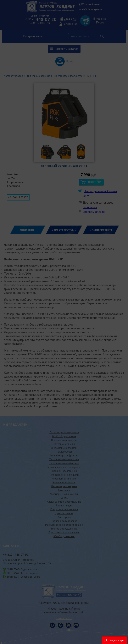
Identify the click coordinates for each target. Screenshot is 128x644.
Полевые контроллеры (64, 440)
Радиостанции (64, 506)
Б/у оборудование (64, 536)
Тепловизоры (64, 452)
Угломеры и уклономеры (64, 494)
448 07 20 (40, 19)
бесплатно (90, 207)
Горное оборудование (64, 529)
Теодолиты (64, 490)
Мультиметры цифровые (64, 456)
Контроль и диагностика (64, 509)
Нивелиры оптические (64, 479)
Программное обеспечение (64, 532)
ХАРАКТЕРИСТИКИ (64, 230)
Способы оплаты (94, 212)
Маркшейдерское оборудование (64, 525)
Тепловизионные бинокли (64, 463)
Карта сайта (64, 618)
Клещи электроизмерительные (64, 502)
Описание (27, 230)
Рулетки (64, 498)
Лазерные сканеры (64, 444)
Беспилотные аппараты (64, 448)
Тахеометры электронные (64, 432)
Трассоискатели (64, 513)
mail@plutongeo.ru (91, 9)
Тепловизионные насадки (64, 459)
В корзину (95, 182)
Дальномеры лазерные (64, 486)
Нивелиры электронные (64, 471)
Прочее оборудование (64, 521)
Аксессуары (64, 517)
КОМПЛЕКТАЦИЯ (101, 230)
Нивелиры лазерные (64, 482)
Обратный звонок (91, 4)
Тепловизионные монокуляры (64, 467)
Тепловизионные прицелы (64, 475)
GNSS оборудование (64, 436)
